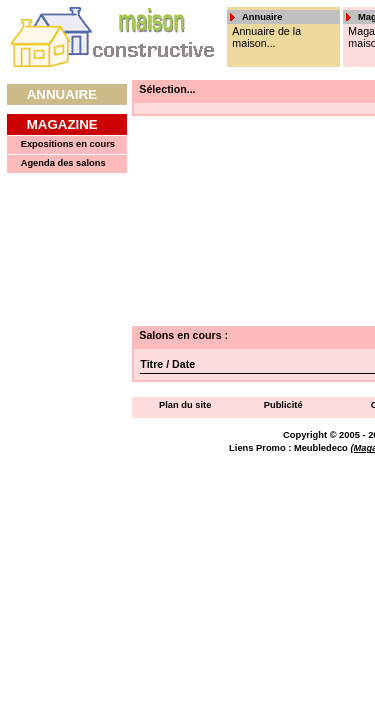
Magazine (62, 124)
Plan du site (185, 405)
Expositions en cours (68, 144)
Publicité (283, 405)
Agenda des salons (63, 163)
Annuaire (62, 94)
